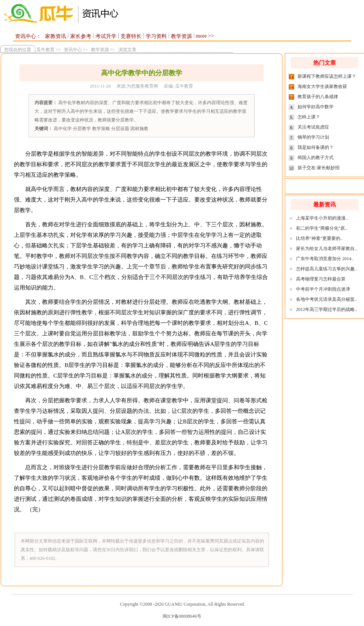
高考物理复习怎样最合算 (321, 279)
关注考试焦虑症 (313, 127)
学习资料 (156, 36)
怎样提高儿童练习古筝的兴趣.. (326, 269)
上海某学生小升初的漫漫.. (322, 218)
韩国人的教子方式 (316, 158)
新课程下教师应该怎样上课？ (327, 76)
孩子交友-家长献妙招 (319, 168)
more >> (205, 36)
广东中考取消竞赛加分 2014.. (325, 259)
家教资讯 (56, 36)
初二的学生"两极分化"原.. (322, 228)
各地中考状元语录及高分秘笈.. (326, 299)
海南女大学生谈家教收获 (322, 86)
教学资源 (181, 36)
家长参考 (81, 36)
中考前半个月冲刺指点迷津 (323, 289)
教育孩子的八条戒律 (318, 97)
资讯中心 (73, 50)
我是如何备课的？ (316, 147)
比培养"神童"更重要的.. (319, 238)
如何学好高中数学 (316, 107)
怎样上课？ (309, 117)
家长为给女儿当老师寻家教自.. (326, 249)
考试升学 (106, 36)
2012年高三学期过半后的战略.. (326, 309)
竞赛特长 (131, 36)
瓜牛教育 (44, 50)
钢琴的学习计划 (313, 137)
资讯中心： (28, 36)
